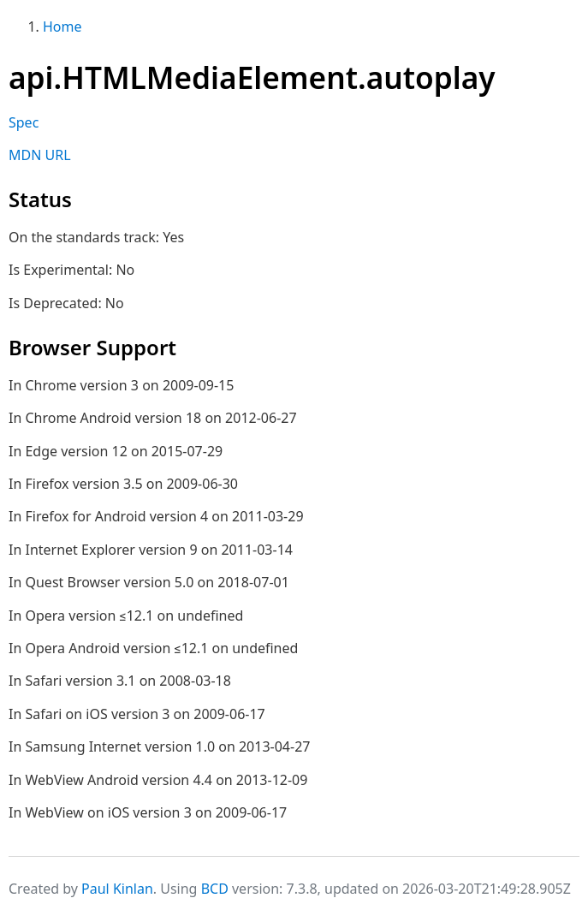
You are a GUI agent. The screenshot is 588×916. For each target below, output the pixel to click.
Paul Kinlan (117, 889)
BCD (215, 889)
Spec (24, 122)
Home (62, 27)
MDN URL (40, 155)
